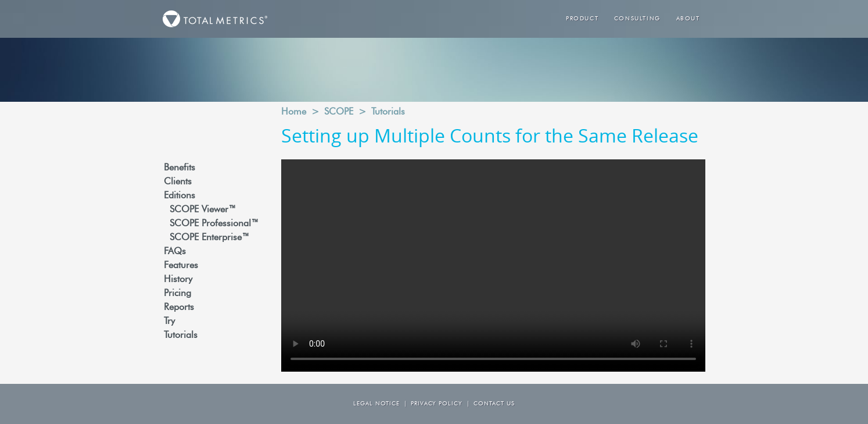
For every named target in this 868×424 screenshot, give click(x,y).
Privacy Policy (437, 404)
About (688, 19)
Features (181, 266)
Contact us (494, 404)
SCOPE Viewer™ (203, 210)
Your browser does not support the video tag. (493, 266)
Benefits (180, 168)
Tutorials (181, 336)
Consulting (637, 19)
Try (169, 322)
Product (582, 19)
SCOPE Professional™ (214, 224)
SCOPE (339, 112)
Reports (179, 308)
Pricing (177, 294)
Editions (180, 196)
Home (294, 112)
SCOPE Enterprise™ (209, 238)
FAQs (175, 252)
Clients (178, 182)
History (178, 280)
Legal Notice (376, 404)
